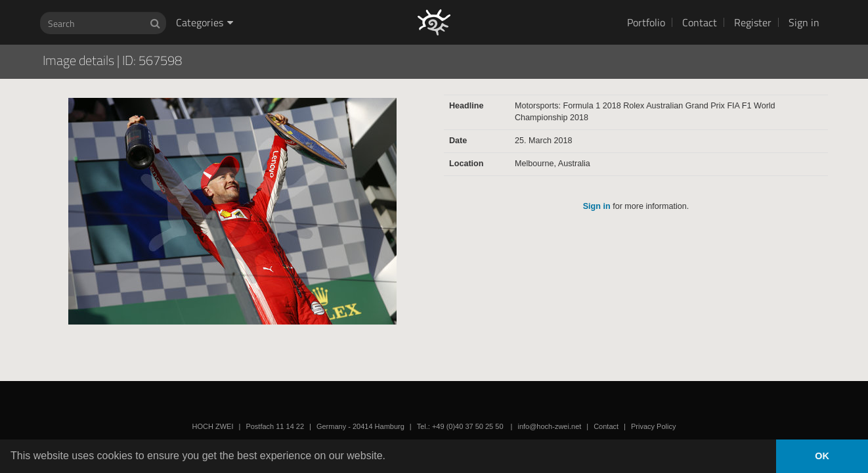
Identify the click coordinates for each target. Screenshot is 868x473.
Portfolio (646, 22)
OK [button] (822, 456)
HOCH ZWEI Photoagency (413, 0)
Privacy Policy (653, 426)
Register (753, 22)
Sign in (804, 22)
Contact (700, 22)
